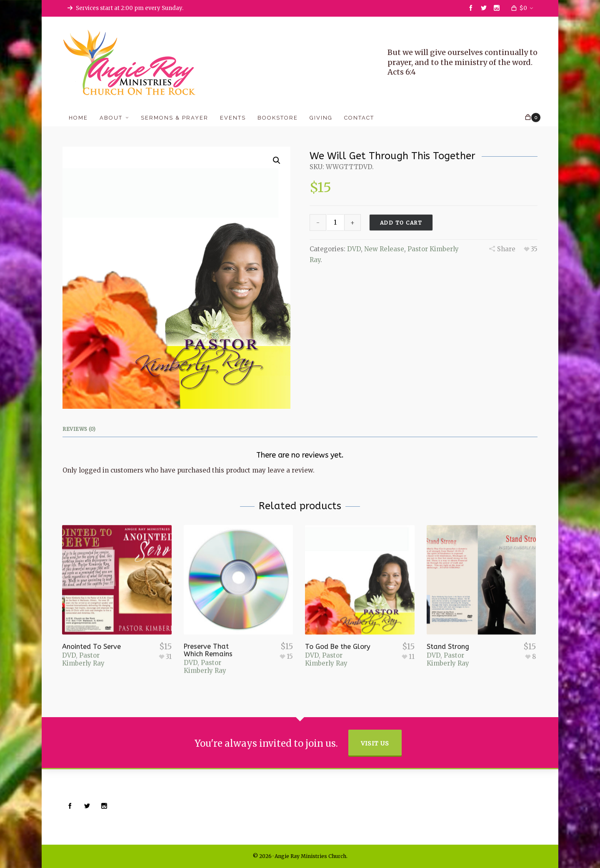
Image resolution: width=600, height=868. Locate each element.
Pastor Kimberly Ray (83, 633)
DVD (354, 249)
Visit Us (375, 743)
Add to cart (401, 223)
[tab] (81, 429)
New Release (384, 249)
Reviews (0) (79, 429)
